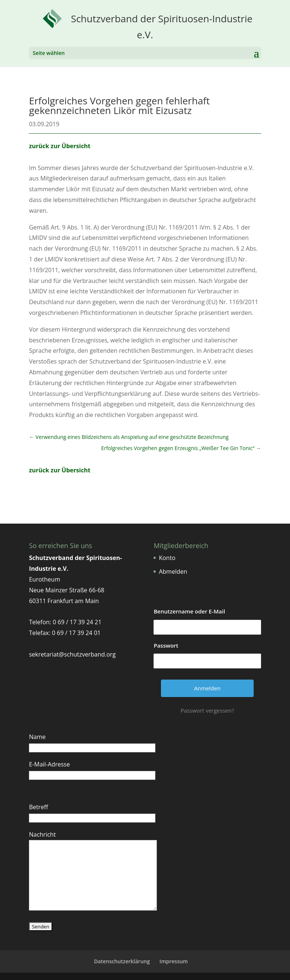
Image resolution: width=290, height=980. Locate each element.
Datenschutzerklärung (122, 961)
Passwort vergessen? (207, 710)
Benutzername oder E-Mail (189, 611)
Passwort (166, 645)
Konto (167, 558)
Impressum (174, 961)
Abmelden (173, 572)
